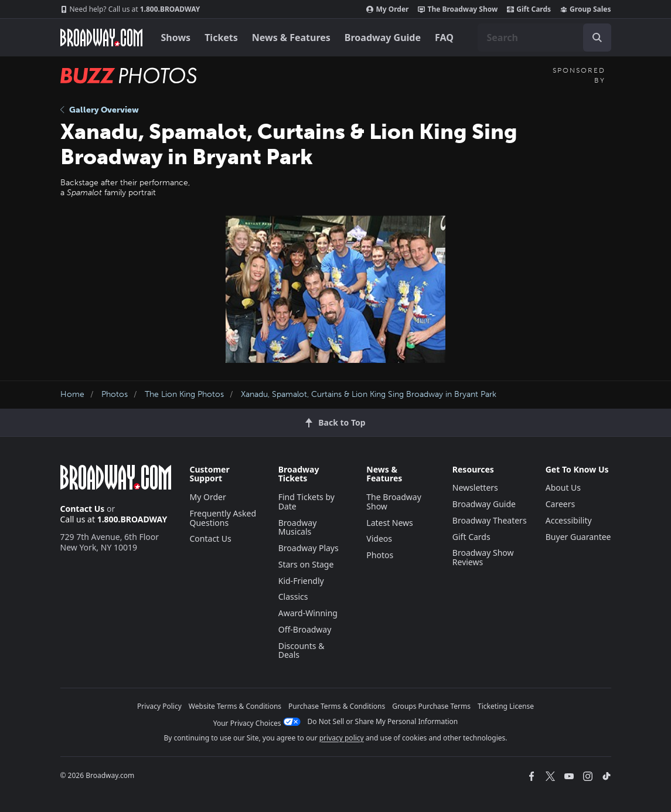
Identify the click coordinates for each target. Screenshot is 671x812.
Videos (379, 538)
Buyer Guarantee (578, 537)
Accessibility (569, 520)
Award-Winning (308, 613)
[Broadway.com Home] (101, 38)
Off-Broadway (305, 629)
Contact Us (83, 509)
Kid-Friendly (301, 581)
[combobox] (544, 38)
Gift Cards (529, 9)
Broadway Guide (383, 38)
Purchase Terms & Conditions (337, 706)
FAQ (444, 38)
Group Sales (585, 9)
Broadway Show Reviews (483, 557)
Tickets (221, 38)
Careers (560, 504)
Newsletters (475, 487)
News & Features (291, 38)
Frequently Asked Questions (223, 518)
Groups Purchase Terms (431, 706)
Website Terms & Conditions (235, 706)
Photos (115, 394)
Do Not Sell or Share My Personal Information (383, 721)
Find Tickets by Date (306, 502)
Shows (176, 38)
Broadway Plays (309, 548)
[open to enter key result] (597, 38)
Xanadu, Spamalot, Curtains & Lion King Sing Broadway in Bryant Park (369, 394)
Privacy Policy (159, 706)
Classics (293, 597)
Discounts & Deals (302, 650)
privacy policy (342, 738)
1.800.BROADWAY (130, 9)
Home (72, 394)
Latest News (390, 523)
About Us (563, 487)
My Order (387, 9)
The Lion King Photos (184, 394)
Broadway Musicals (298, 527)
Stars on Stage (306, 564)
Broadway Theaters (490, 520)
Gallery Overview (100, 110)
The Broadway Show (458, 9)
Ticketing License (506, 706)
